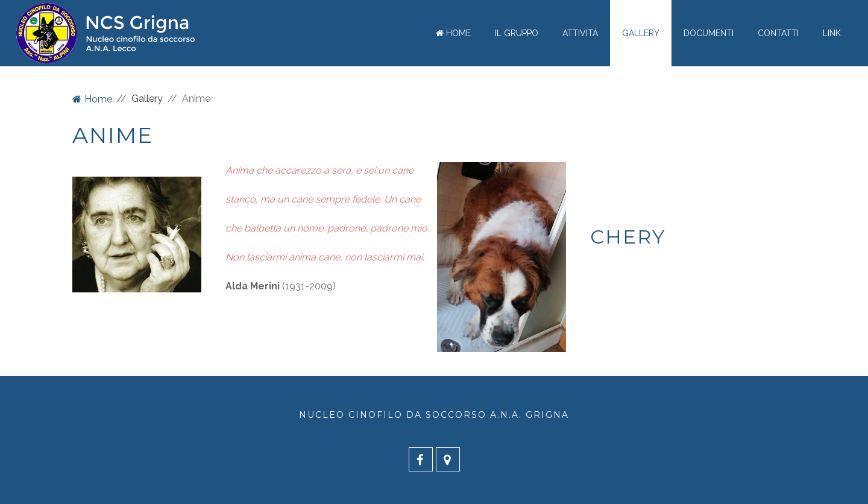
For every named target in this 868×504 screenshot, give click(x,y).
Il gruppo (517, 33)
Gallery (641, 33)
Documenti (709, 33)
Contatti (778, 33)
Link (832, 33)
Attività (580, 33)
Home (453, 33)
